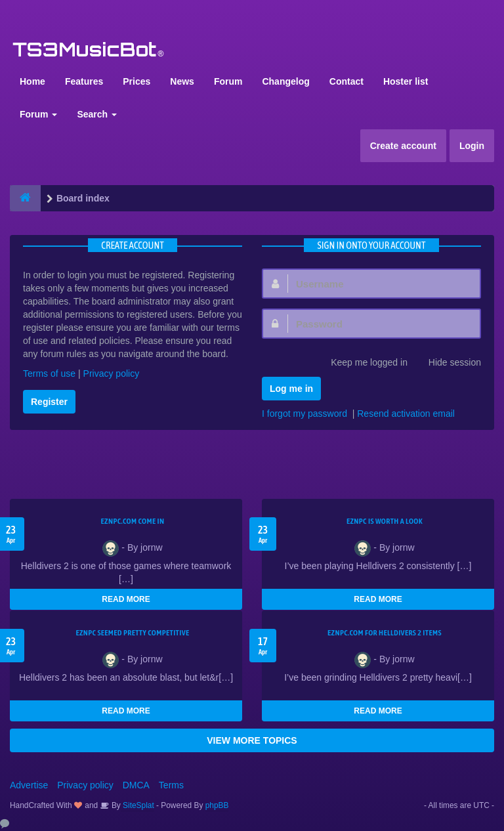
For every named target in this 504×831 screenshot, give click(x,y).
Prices (136, 81)
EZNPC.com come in (133, 521)
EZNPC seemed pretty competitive (132, 633)
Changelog (285, 81)
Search (97, 114)
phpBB (217, 805)
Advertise (29, 785)
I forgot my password (304, 414)
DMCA (136, 785)
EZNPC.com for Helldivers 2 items (385, 633)
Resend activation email (406, 414)
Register (49, 402)
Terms (171, 785)
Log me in (291, 389)
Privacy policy (112, 373)
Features (84, 81)
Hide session (448, 364)
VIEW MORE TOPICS (252, 740)
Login (472, 146)
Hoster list (406, 81)
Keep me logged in (362, 364)
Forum (228, 81)
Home (32, 81)
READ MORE (126, 599)
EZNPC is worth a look (385, 521)
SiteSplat (137, 805)
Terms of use (49, 373)
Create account (403, 146)
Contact (346, 81)
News (182, 81)
